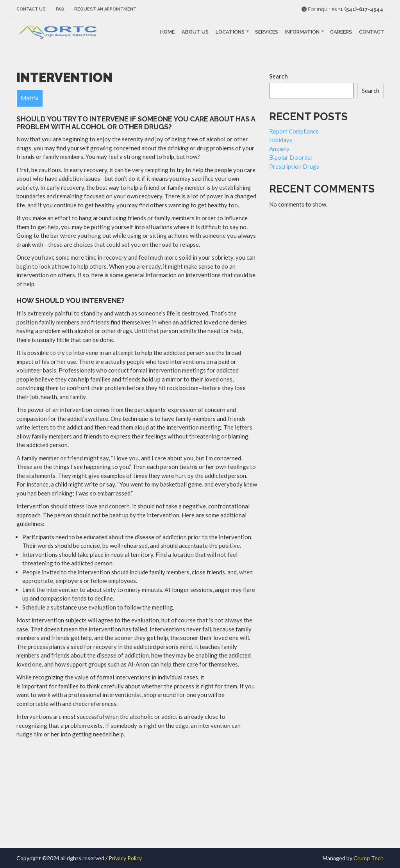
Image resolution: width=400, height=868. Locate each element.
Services (267, 32)
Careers (341, 32)
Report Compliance (294, 131)
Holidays (281, 140)
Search (279, 76)
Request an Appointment (105, 9)
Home (167, 32)
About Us (195, 32)
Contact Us (31, 9)
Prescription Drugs (294, 166)
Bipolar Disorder (291, 157)
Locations (230, 32)
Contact (372, 32)
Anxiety (279, 149)
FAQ (60, 9)
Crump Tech (369, 858)
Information (302, 32)
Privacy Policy (125, 858)
